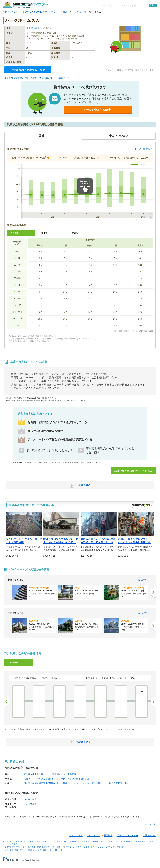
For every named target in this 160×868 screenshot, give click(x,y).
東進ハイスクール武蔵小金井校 (39, 779)
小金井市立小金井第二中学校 (88, 783)
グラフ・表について (144, 149)
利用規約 (108, 836)
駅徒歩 (75, 233)
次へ (153, 702)
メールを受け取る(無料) (98, 110)
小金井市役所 (30, 799)
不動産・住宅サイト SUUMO (17, 12)
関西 (40, 850)
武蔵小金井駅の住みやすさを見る (133, 471)
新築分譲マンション (99, 841)
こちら (117, 729)
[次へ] (153, 592)
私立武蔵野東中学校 (119, 783)
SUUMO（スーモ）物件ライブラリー (26, 5)
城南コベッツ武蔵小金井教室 (75, 779)
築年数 (44, 233)
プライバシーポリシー (128, 836)
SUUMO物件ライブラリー (47, 12)
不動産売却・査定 (33, 847)
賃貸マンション (49, 841)
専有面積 (14, 233)
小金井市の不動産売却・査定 (28, 70)
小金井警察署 (30, 804)
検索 (154, 5)
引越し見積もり (58, 847)
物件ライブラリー (84, 847)
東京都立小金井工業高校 (64, 774)
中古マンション (115, 841)
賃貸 (39, 841)
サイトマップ (93, 836)
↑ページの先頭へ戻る (148, 824)
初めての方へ (76, 836)
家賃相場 (86, 841)
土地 (150, 841)
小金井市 (77, 12)
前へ (7, 702)
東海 (34, 850)
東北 (12, 850)
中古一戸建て (141, 841)
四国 (45, 850)
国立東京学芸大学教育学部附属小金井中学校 (46, 783)
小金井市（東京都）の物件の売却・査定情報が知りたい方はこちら (37, 78)
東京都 (66, 12)
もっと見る (143, 580)
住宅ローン (70, 847)
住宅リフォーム (18, 847)
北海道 (5, 850)
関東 (17, 850)
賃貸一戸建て (75, 841)
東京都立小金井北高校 (35, 774)
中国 (50, 850)
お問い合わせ (149, 836)
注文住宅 (6, 847)
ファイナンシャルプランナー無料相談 (108, 847)
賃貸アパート (62, 841)
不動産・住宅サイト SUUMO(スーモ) (18, 841)
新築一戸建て (129, 841)
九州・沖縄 (58, 850)
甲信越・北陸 (26, 850)
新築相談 (46, 847)
